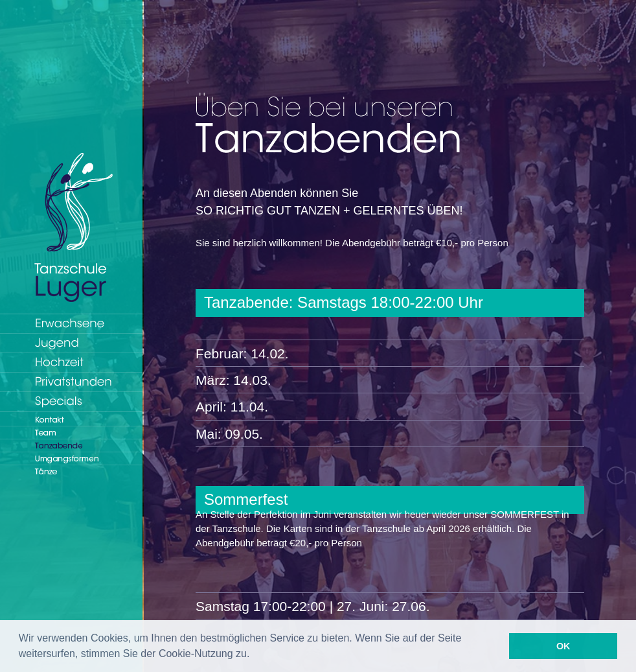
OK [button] (563, 646)
